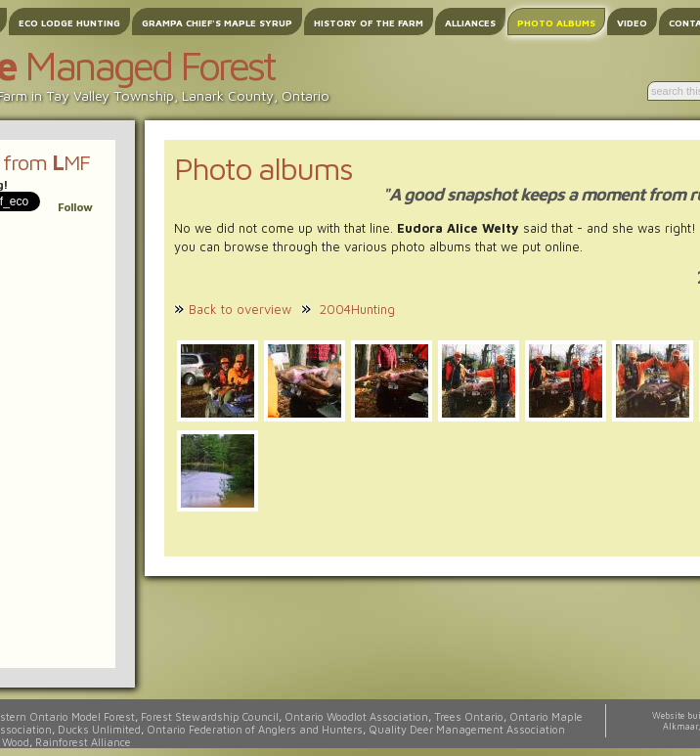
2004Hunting (357, 309)
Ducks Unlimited (99, 729)
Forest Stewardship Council (210, 716)
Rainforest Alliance (83, 742)
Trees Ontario (469, 716)
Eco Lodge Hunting (69, 22)
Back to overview (240, 309)
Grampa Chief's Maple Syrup (217, 22)
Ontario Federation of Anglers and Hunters (255, 729)
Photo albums (556, 22)
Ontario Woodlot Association (356, 716)
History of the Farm (369, 22)
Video (632, 22)
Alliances (470, 22)
